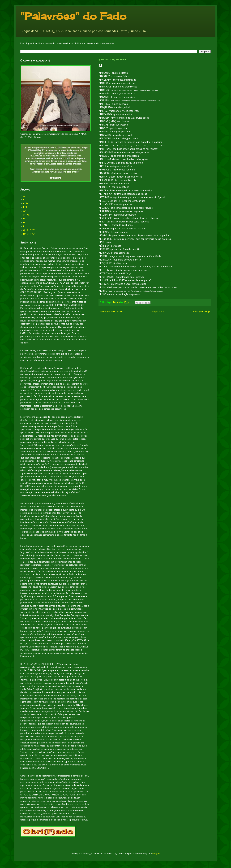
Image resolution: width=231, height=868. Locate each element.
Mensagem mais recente (111, 312)
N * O (26, 222)
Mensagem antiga (201, 312)
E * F (25, 207)
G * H (26, 211)
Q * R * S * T (29, 230)
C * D (26, 203)
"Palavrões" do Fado (73, 16)
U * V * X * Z (29, 234)
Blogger (156, 854)
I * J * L (26, 215)
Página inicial (158, 312)
